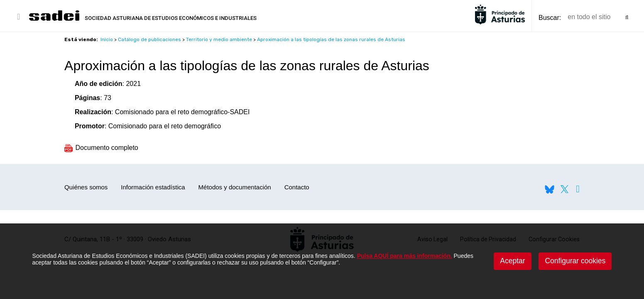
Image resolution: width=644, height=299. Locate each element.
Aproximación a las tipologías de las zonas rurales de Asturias (331, 39)
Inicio (107, 39)
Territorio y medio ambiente (219, 39)
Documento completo (101, 148)
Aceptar (512, 261)
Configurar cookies (575, 261)
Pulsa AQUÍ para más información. (405, 256)
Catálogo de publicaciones (149, 39)
